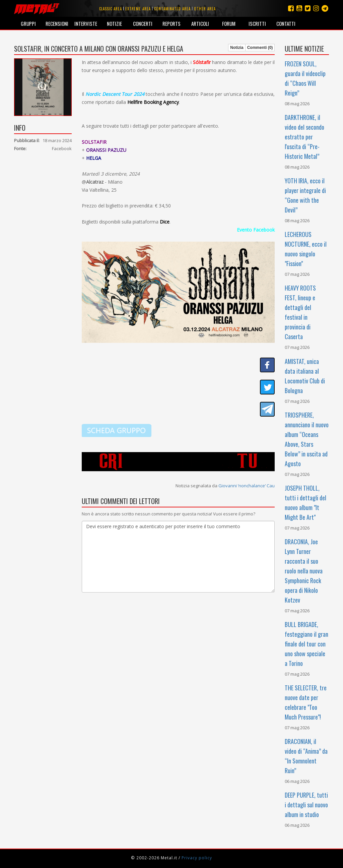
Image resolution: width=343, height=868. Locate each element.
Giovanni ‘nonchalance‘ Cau (247, 486)
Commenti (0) (260, 48)
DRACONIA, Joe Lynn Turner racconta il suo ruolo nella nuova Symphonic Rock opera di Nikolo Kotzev (304, 571)
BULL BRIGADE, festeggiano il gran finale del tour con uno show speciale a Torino (306, 644)
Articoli (200, 23)
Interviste (86, 23)
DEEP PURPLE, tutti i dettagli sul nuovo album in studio (306, 805)
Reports (171, 23)
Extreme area (138, 9)
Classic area (111, 9)
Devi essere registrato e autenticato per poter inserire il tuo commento (178, 557)
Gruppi (28, 23)
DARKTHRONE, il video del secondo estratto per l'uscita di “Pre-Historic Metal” (304, 137)
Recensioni (57, 23)
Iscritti (257, 23)
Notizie (114, 23)
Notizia (237, 48)
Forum (229, 23)
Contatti (286, 23)
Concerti (143, 23)
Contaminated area (172, 9)
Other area (205, 9)
